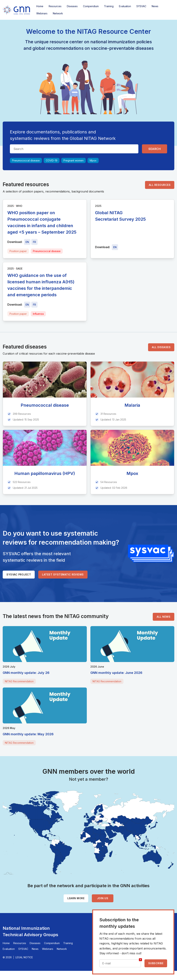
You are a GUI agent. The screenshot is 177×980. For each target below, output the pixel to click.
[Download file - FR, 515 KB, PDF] (34, 242)
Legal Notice (24, 957)
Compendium (91, 6)
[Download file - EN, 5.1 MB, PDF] (115, 247)
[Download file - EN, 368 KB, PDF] (27, 305)
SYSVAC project (19, 574)
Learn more (76, 898)
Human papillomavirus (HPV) (45, 473)
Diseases (72, 6)
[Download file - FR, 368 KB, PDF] (34, 305)
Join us (103, 898)
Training (109, 6)
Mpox (93, 160)
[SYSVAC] (151, 554)
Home (40, 6)
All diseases (161, 347)
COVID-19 (52, 160)
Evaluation (125, 6)
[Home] (16, 10)
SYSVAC (141, 6)
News (155, 6)
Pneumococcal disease (26, 160)
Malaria (132, 405)
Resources (55, 6)
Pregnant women (73, 160)
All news (164, 617)
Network (58, 13)
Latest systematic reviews (63, 574)
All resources (160, 185)
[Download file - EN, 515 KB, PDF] (27, 242)
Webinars (42, 13)
